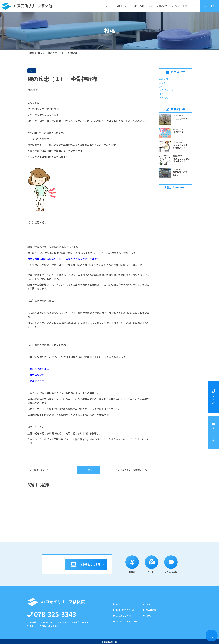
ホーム (109, 6)
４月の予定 (178, 132)
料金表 (134, 564)
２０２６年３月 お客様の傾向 (181, 147)
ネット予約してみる (86, 564)
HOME (31, 53)
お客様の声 (162, 6)
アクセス (164, 86)
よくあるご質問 (179, 6)
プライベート (166, 90)
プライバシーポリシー (126, 621)
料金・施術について (143, 6)
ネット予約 (209, 6)
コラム (194, 6)
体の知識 (164, 98)
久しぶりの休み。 (181, 118)
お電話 (213, 397)
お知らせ (164, 79)
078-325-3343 (52, 614)
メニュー (164, 94)
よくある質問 (173, 564)
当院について (123, 6)
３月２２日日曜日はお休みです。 (181, 160)
